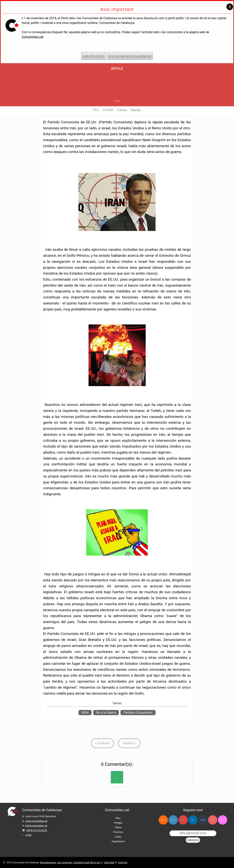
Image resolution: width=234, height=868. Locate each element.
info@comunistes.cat (36, 826)
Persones (118, 832)
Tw (173, 820)
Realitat (136, 110)
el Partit (108, 110)
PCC (96, 110)
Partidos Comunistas (138, 713)
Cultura (122, 110)
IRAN (85, 713)
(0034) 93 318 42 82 (37, 830)
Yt (213, 820)
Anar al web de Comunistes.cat (130, 52)
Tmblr (203, 820)
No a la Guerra (106, 713)
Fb (193, 820)
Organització (118, 841)
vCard (28, 835)
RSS (163, 820)
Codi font (123, 863)
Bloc (118, 818)
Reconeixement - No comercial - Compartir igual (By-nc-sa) (70, 863)
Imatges (118, 823)
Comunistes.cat (33, 33)
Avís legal (109, 863)
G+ (183, 820)
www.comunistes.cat (36, 821)
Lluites (118, 837)
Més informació (94, 52)
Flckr (222, 820)
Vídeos (118, 827)
